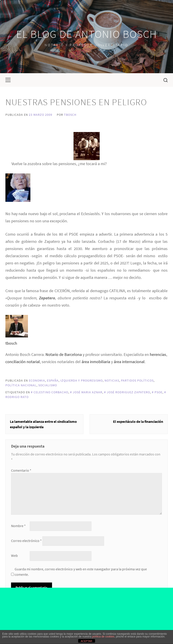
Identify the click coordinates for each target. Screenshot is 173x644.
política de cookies (103, 637)
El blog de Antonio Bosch (87, 34)
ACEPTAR (86, 641)
